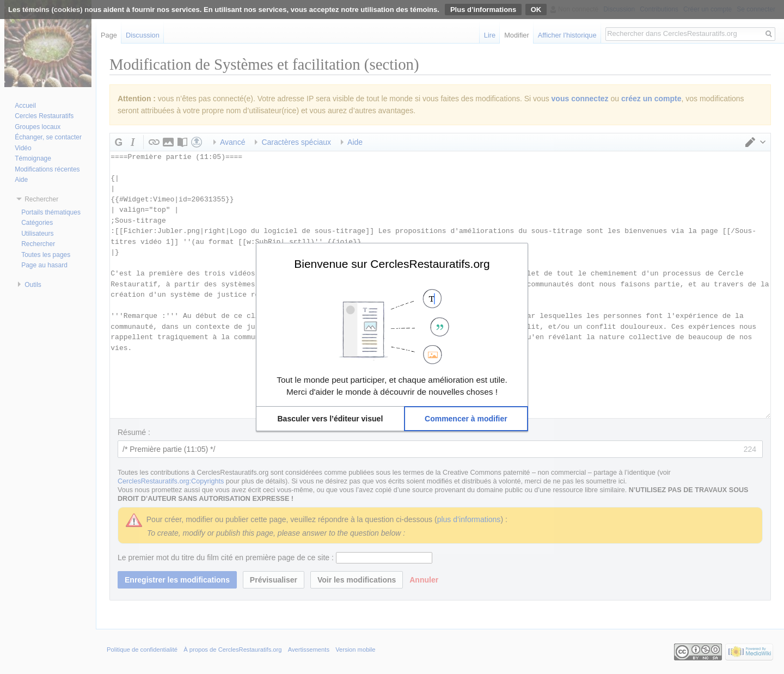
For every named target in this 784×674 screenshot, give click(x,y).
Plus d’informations (483, 10)
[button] (330, 419)
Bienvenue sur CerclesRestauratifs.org (392, 264)
